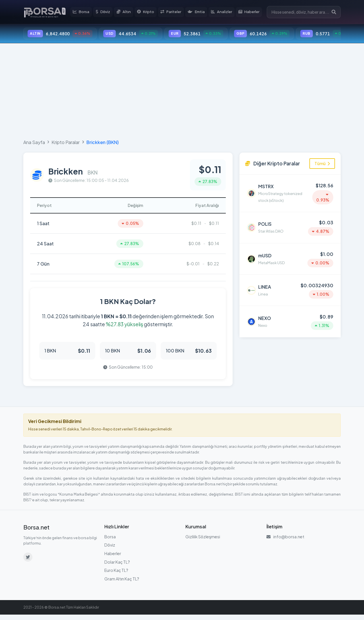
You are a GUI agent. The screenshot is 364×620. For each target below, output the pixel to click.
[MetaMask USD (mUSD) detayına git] (290, 254)
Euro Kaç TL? (116, 575)
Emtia (201, 13)
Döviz (107, 13)
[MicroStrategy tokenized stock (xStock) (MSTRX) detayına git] (290, 194)
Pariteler (175, 13)
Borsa (85, 13)
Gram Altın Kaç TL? (122, 584)
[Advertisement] (182, 92)
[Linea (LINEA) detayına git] (290, 283)
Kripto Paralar (66, 144)
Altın (128, 13)
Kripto (150, 13)
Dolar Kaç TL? (117, 567)
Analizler (227, 13)
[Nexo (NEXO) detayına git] (290, 312)
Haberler (254, 13)
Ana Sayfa (34, 144)
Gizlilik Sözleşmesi (203, 542)
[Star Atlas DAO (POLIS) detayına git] (290, 225)
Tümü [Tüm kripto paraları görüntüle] (322, 165)
